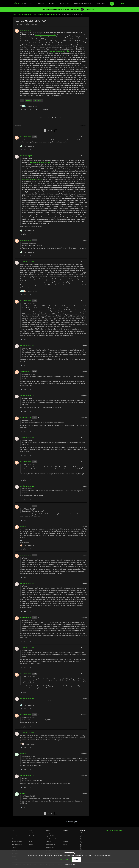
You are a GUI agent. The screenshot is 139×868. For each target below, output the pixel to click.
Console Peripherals (51, 14)
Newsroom (65, 839)
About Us (65, 833)
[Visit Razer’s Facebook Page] (81, 833)
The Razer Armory (38, 14)
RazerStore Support (51, 839)
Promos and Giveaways (82, 4)
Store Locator (15, 839)
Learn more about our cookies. (102, 855)
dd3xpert (23, 526)
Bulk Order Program (17, 845)
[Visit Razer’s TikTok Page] (81, 847)
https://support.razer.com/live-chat (45, 35)
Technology (32, 833)
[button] (122, 4)
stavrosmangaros (26, 30)
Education (14, 847)
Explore (31, 830)
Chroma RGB (32, 836)
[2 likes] (28, 744)
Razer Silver (100, 4)
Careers (65, 836)
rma (22, 100)
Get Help (48, 833)
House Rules (64, 4)
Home (14, 14)
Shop (13, 830)
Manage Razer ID (50, 845)
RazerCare (48, 842)
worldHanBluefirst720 (27, 262)
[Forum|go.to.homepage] (23, 4)
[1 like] (27, 146)
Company (65, 830)
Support (52, 4)
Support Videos (50, 847)
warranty (29, 100)
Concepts (31, 839)
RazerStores (15, 833)
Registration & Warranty (52, 836)
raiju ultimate (38, 100)
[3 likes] (29, 291)
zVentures (65, 842)
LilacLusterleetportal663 (28, 156)
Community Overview (24, 14)
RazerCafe (14, 836)
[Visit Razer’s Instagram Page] (81, 836)
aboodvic (23, 754)
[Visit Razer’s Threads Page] (81, 839)
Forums (41, 4)
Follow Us (82, 830)
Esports (31, 842)
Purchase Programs (17, 842)
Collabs (31, 845)
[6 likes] (29, 106)
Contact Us (66, 845)
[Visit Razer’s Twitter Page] (81, 842)
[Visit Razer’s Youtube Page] (81, 845)
